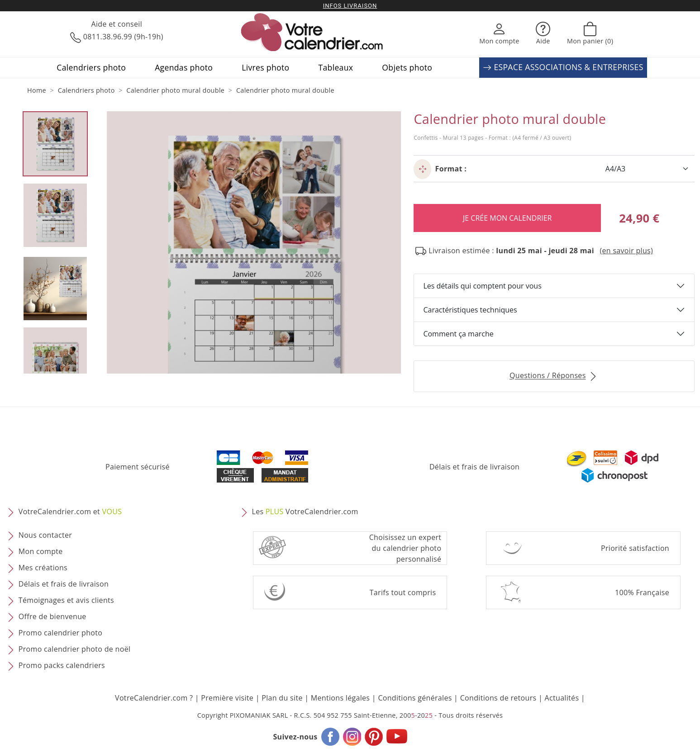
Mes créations (43, 568)
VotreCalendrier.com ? (154, 698)
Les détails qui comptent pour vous (482, 286)
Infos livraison (350, 6)
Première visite (227, 698)
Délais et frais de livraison (474, 467)
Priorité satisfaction (635, 548)
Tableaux (336, 67)
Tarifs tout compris (403, 592)
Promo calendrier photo (60, 633)
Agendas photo (184, 67)
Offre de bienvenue (52, 617)
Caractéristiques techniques (470, 310)
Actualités (562, 698)
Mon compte (41, 552)
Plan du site (282, 698)
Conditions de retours (498, 698)
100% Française (642, 592)
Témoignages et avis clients (66, 601)
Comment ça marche (458, 334)
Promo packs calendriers (62, 666)
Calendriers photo (91, 67)
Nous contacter (45, 535)
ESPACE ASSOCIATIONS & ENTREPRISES (563, 68)
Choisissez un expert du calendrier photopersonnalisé (405, 548)
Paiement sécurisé (138, 467)
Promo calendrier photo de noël (75, 649)
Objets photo (407, 67)
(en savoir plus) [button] (626, 251)
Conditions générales (415, 698)
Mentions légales (340, 698)
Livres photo (265, 67)
